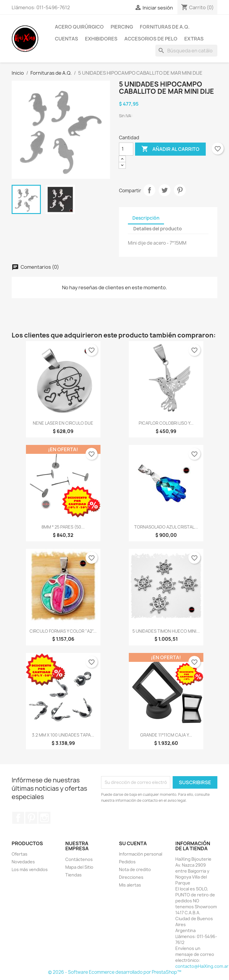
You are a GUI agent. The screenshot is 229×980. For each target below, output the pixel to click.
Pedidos (127, 862)
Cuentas (66, 39)
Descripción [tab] (146, 218)
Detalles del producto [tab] (158, 229)
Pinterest (180, 190)
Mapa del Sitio (79, 867)
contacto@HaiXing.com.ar (202, 966)
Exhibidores (101, 39)
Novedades (23, 862)
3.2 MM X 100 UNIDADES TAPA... (63, 735)
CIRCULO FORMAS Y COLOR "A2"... (63, 631)
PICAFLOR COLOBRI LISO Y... (166, 423)
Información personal (141, 854)
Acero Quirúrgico (79, 27)
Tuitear (165, 190)
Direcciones (131, 877)
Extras (194, 39)
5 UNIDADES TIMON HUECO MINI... (166, 631)
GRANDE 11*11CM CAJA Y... (166, 735)
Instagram (44, 818)
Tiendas (74, 875)
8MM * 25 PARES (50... (63, 527)
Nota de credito (135, 869)
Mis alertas (130, 885)
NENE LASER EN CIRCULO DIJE (63, 423)
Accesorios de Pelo (151, 39)
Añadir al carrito (170, 149)
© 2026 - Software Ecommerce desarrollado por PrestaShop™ (115, 972)
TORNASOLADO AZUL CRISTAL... (166, 527)
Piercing (122, 27)
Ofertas (20, 854)
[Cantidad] (126, 149)
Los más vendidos (30, 869)
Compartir (149, 190)
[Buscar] (186, 51)
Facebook (18, 818)
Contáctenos (79, 859)
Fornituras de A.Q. (165, 27)
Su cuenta (133, 843)
